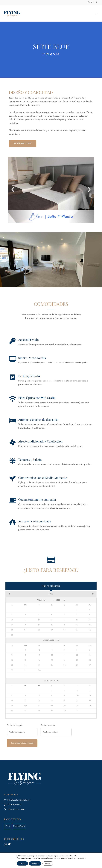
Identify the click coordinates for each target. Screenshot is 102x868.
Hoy (51, 594)
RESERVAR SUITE (23, 144)
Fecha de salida (48, 725)
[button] (13, 190)
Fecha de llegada (15, 725)
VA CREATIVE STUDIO (76, 862)
